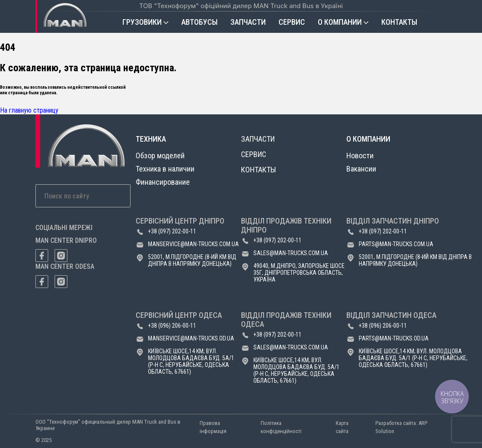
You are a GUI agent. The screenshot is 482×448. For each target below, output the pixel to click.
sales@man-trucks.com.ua (291, 253)
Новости (360, 156)
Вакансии (361, 169)
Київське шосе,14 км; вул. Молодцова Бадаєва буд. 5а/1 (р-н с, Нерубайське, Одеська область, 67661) (191, 361)
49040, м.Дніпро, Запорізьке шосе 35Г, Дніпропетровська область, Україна (299, 273)
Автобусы (199, 22)
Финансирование (163, 182)
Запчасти (248, 22)
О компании (340, 22)
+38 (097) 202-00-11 (172, 231)
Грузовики (142, 22)
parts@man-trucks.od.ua (394, 338)
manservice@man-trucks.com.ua (193, 244)
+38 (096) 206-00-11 (172, 326)
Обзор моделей (160, 156)
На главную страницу (29, 110)
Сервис (292, 22)
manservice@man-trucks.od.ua (191, 338)
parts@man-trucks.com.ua (396, 244)
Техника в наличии (165, 169)
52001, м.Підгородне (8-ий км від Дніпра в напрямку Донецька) (192, 260)
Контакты (399, 22)
